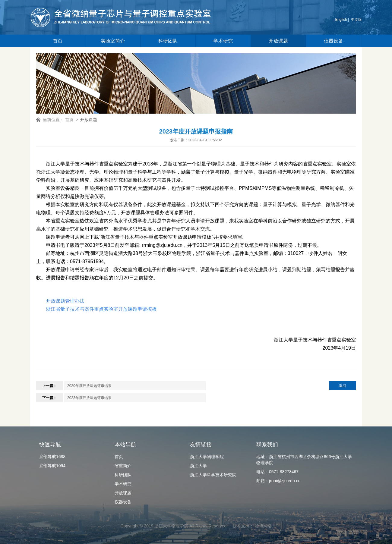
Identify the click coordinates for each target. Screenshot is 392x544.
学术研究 (223, 41)
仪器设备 (334, 41)
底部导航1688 (52, 457)
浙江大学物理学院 (207, 457)
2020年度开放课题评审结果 (89, 386)
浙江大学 (198, 466)
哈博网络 (263, 526)
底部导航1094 (52, 466)
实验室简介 (113, 41)
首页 (58, 41)
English (341, 20)
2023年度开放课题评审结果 (89, 398)
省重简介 (123, 466)
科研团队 (168, 41)
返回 (343, 386)
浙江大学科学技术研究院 (213, 475)
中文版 (356, 20)
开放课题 (278, 41)
